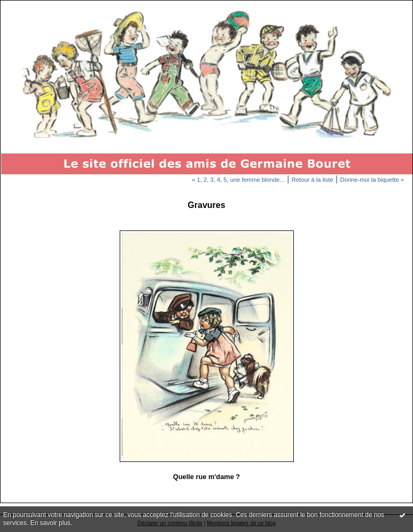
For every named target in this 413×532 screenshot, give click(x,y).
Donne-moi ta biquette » (372, 180)
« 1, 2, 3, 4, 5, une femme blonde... (238, 180)
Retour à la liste (313, 180)
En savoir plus (50, 523)
